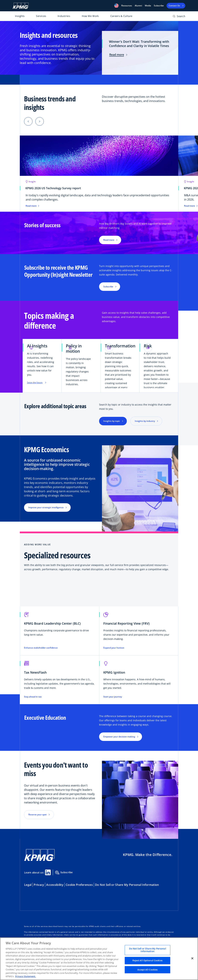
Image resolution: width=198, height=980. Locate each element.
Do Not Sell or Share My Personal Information (127, 885)
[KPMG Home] (21, 6)
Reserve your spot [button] (38, 815)
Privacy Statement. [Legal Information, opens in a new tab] (26, 976)
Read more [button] (109, 240)
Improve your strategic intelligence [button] (46, 507)
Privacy (39, 885)
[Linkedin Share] (48, 872)
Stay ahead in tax (33, 697)
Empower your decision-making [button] (119, 737)
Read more (118, 55)
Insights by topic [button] (112, 421)
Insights (20, 16)
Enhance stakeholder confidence (41, 648)
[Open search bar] (179, 17)
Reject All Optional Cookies (147, 960)
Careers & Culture (121, 16)
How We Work (90, 16)
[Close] (192, 958)
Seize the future (37, 383)
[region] (99, 959)
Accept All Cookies (147, 970)
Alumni (138, 6)
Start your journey (113, 697)
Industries (64, 16)
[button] (116, 6)
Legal (28, 885)
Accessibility (55, 885)
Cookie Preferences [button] (79, 885)
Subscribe (159, 6)
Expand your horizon (114, 648)
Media (148, 6)
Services (41, 16)
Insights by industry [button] (145, 421)
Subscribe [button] (108, 287)
